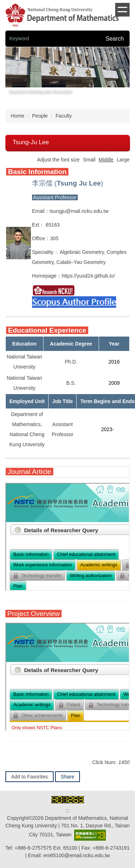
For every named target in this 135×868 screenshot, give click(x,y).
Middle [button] (106, 160)
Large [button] (123, 160)
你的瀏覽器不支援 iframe (67, 537)
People (40, 116)
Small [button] (89, 160)
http (66, 276)
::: (68, 810)
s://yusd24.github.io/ (93, 276)
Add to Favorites (30, 777)
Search (115, 39)
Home (17, 116)
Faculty (64, 116)
